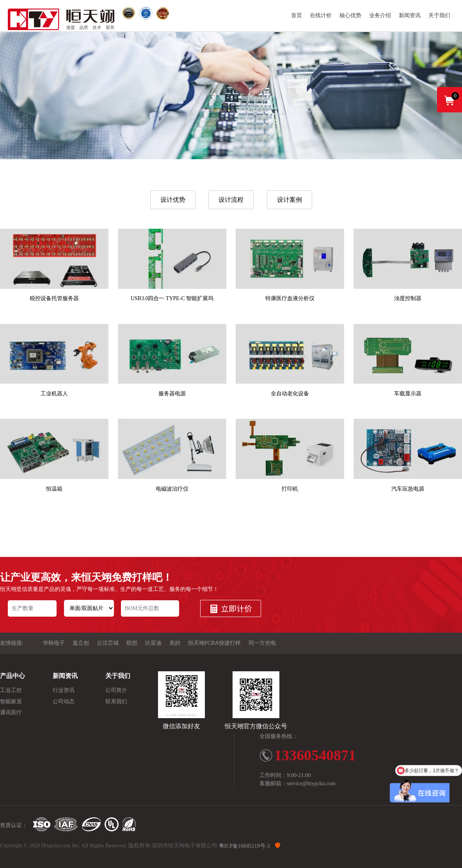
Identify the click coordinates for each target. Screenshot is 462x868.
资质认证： (14, 825)
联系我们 (116, 702)
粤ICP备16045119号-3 (244, 846)
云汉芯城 (108, 643)
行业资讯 (64, 691)
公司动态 (64, 702)
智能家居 (11, 702)
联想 (132, 643)
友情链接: (12, 643)
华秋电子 (54, 643)
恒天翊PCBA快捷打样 (214, 643)
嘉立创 (81, 643)
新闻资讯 (410, 15)
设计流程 (231, 200)
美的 (175, 643)
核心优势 (350, 15)
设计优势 (173, 200)
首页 (297, 15)
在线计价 (321, 15)
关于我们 (439, 15)
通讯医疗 (11, 712)
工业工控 (11, 691)
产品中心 (12, 676)
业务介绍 (380, 15)
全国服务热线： (279, 736)
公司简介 (116, 691)
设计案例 (290, 200)
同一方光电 (262, 643)
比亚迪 (153, 643)
